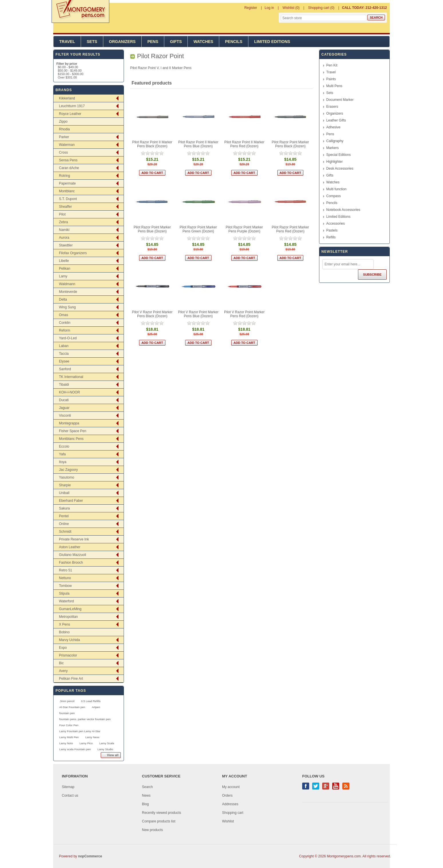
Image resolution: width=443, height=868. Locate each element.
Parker (64, 137)
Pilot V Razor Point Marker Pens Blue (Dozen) (198, 314)
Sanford (65, 369)
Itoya (63, 462)
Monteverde (68, 292)
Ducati (64, 400)
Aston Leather (70, 547)
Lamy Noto (66, 743)
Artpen (96, 707)
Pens (153, 42)
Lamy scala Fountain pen (75, 749)
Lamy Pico (86, 743)
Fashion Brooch (71, 563)
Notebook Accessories (343, 210)
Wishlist (228, 821)
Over (67, 77)
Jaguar (64, 408)
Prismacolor (68, 655)
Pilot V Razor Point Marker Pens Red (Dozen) (244, 314)
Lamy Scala (107, 743)
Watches (203, 42)
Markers (332, 148)
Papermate (67, 183)
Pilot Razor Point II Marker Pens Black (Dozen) (152, 144)
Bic (61, 663)
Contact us (70, 795)
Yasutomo (67, 477)
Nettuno (65, 578)
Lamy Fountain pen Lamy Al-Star (80, 731)
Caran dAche (69, 168)
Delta (63, 299)
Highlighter (334, 162)
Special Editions (338, 155)
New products (152, 830)
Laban (64, 346)
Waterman (67, 145)
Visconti (65, 416)
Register (251, 8)
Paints (331, 79)
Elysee (64, 361)
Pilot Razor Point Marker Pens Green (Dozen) (198, 229)
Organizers (122, 42)
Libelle (64, 261)
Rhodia (64, 129)
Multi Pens (334, 86)
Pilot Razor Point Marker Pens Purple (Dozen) (244, 229)
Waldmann (67, 284)
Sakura (64, 508)
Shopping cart (233, 813)
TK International (71, 377)
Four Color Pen (69, 725)
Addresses (230, 804)
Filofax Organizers (73, 253)
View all (113, 755)
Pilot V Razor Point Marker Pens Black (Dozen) (152, 314)
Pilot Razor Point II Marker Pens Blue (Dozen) (198, 144)
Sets (92, 42)
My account (231, 787)
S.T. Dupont (68, 199)
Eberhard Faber (71, 501)
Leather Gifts (336, 120)
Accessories (336, 224)
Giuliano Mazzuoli (73, 555)
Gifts (176, 42)
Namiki (64, 230)
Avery (63, 671)
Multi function (336, 189)
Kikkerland (67, 98)
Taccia (64, 354)
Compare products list (159, 821)
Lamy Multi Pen (69, 737)
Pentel (64, 516)
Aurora (64, 238)
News (146, 795)
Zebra (63, 222)
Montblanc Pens (71, 439)
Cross (63, 152)
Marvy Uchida (69, 640)
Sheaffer (65, 207)
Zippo (63, 122)
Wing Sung (67, 307)
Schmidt (65, 532)
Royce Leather (70, 114)
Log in (269, 8)
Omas (64, 315)
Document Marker (340, 100)
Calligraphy (335, 141)
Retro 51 (66, 570)
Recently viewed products (162, 813)
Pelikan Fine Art (71, 679)
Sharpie (65, 485)
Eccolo (64, 446)
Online (64, 524)
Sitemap (68, 787)
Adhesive (333, 127)
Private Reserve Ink (74, 539)
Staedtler (66, 245)
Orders (227, 795)
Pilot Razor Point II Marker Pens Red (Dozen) (244, 144)
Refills (331, 237)
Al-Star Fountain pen (72, 707)
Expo (63, 648)
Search (147, 787)
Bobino (64, 632)
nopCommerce (90, 856)
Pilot (62, 214)
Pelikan (65, 269)
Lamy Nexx (92, 737)
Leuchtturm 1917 (72, 106)
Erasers (332, 107)
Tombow (65, 586)
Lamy (63, 276)
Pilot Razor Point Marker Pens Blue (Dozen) (152, 229)
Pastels (332, 230)
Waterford (66, 601)
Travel (67, 42)
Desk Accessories (340, 168)
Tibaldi (64, 385)
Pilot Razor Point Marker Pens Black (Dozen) (290, 144)
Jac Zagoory (68, 470)
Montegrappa (69, 423)
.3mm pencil (67, 701)
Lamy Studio (105, 749)
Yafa (62, 454)
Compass (334, 196)
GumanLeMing (70, 609)
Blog (145, 804)
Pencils (234, 42)
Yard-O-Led (68, 338)
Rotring (65, 176)
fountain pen (67, 713)
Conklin (65, 323)
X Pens (65, 624)
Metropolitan (68, 617)
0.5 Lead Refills (91, 701)
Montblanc (67, 191)
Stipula (64, 593)
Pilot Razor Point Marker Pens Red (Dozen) (290, 229)
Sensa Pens (68, 160)
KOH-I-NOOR (69, 392)
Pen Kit (332, 65)
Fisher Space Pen (73, 431)
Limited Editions (272, 42)
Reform (65, 330)
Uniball (64, 493)
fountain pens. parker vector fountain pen (85, 719)
